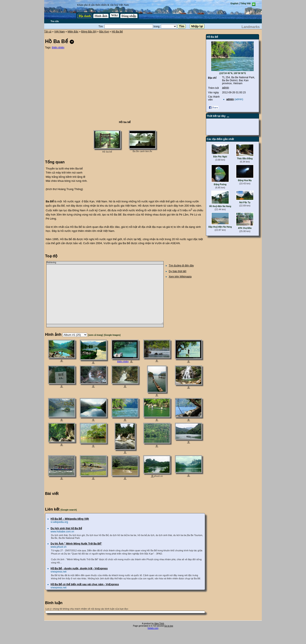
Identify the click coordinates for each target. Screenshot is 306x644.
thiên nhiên (58, 48)
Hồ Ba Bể (117, 32)
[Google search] (69, 510)
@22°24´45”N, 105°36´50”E (232, 73)
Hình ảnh (101, 16)
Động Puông (220, 184)
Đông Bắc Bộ (89, 32)
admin (226, 88)
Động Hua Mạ (245, 180)
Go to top (169, 626)
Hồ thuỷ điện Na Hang (220, 206)
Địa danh (85, 16)
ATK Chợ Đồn (245, 228)
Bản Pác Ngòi (220, 157)
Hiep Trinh (159, 624)
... (228, 116)
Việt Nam (59, 32)
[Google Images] (112, 335)
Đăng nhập (129, 16)
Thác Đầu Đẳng (245, 159)
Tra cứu (55, 21)
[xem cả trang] (96, 335)
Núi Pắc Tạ (245, 202)
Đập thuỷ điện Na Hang (220, 227)
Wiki (114, 15)
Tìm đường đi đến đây (181, 266)
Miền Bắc (73, 32)
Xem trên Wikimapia (180, 277)
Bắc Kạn (104, 32)
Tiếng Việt (245, 3)
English (234, 3)
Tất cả (48, 32)
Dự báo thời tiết (178, 271)
